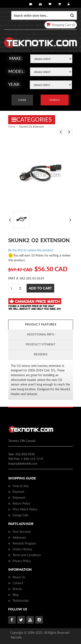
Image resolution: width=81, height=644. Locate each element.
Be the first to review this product (31, 250)
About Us (19, 577)
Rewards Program (24, 543)
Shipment (19, 498)
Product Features (41, 324)
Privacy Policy (22, 561)
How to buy (21, 486)
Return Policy (21, 503)
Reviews (41, 354)
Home (12, 127)
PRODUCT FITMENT (41, 344)
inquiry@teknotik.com (23, 463)
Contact (18, 583)
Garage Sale (20, 515)
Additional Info (41, 334)
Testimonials (21, 601)
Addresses (19, 537)
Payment (18, 492)
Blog (15, 595)
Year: (14, 84)
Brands (17, 589)
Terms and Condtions (27, 555)
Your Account (22, 532)
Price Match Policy (25, 509)
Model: (17, 71)
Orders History (22, 549)
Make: (16, 58)
